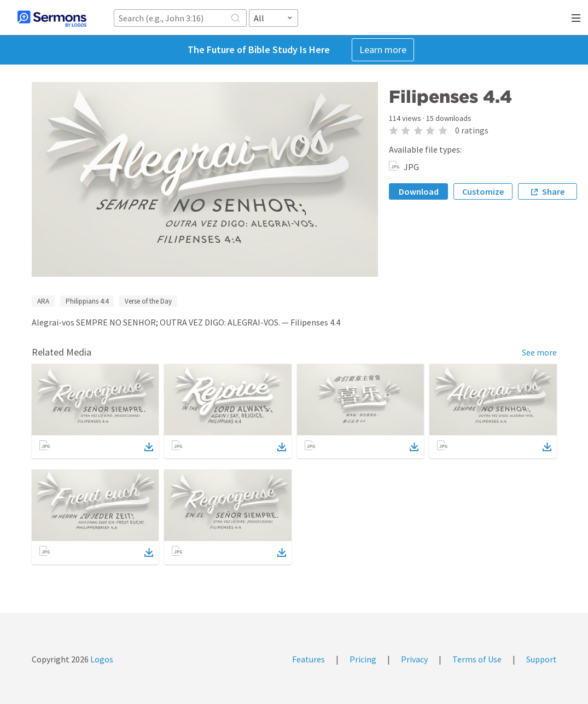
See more (539, 352)
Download (419, 191)
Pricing (363, 659)
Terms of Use (477, 659)
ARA (43, 301)
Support (542, 659)
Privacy (414, 659)
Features (308, 659)
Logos (101, 659)
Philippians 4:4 (87, 301)
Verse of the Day (148, 301)
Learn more (383, 50)
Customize (483, 191)
